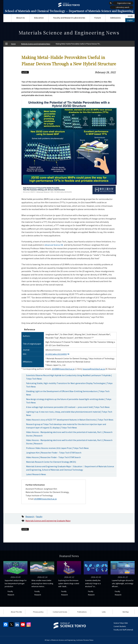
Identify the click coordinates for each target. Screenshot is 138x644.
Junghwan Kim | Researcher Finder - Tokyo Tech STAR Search (54, 453)
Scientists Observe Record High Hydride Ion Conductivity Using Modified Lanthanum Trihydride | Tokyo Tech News (69, 377)
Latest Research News (36, 474)
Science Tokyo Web (121, 623)
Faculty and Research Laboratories (69, 18)
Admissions (115, 18)
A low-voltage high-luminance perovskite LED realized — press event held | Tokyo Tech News (68, 407)
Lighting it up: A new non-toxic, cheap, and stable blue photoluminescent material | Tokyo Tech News (69, 413)
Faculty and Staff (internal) (123, 630)
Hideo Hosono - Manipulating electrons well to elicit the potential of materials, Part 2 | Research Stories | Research (69, 442)
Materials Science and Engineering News (36, 44)
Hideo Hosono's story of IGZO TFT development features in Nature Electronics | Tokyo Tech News (70, 420)
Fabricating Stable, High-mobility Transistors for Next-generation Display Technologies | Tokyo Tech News (69, 385)
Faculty (39, 516)
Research (30, 516)
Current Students (120, 626)
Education (39, 18)
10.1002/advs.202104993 (58, 354)
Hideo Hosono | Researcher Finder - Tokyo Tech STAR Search (53, 457)
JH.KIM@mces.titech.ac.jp (63, 369)
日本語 (130, 16)
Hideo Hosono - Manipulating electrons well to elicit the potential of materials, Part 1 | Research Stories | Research (69, 434)
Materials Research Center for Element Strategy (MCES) (51, 462)
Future (98, 18)
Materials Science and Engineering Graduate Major (48, 521)
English (130, 20)
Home (13, 44)
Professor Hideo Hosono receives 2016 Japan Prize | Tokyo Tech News (57, 448)
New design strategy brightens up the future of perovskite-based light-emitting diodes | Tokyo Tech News (69, 401)
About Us (20, 18)
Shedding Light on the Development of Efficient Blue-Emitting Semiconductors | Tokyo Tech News (68, 393)
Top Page (7, 18)
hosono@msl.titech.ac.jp (94, 369)
